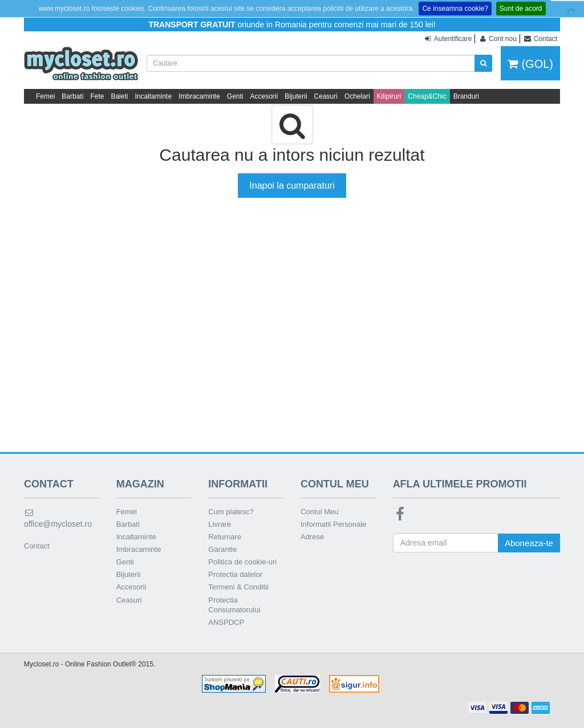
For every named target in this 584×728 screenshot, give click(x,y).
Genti (235, 96)
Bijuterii (296, 96)
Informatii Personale (334, 524)
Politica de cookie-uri (242, 562)
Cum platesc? (231, 512)
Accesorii (264, 96)
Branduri (466, 96)
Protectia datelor (235, 574)
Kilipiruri (389, 96)
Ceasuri (326, 96)
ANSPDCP (226, 622)
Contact (37, 546)
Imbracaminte (199, 96)
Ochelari (357, 96)
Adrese (312, 537)
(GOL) (530, 64)
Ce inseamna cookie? (455, 9)
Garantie (222, 549)
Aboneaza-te (529, 543)
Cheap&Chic (427, 96)
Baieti (119, 96)
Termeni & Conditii (238, 587)
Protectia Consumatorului (234, 605)
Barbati (72, 96)
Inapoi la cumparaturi (292, 186)
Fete (97, 96)
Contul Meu (319, 512)
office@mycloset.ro (58, 518)
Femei (45, 96)
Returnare (225, 537)
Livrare (220, 524)
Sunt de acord (521, 9)
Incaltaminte (153, 96)
